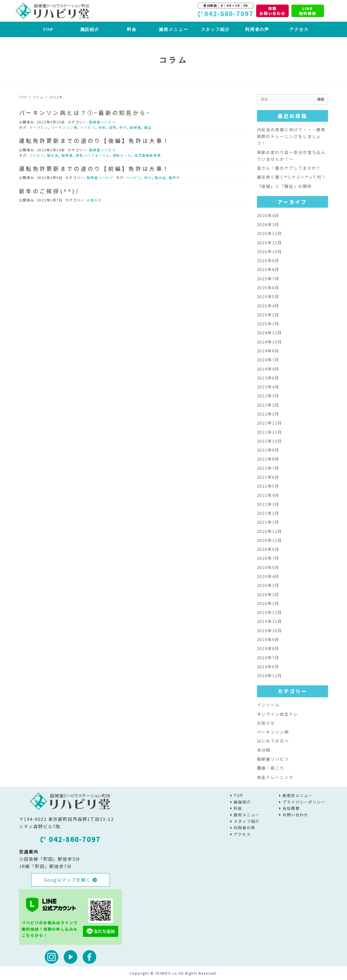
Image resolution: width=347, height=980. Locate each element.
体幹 (102, 127)
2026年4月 (268, 215)
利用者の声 (257, 29)
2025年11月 (270, 242)
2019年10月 (270, 630)
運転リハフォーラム (93, 155)
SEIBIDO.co (166, 973)
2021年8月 (268, 459)
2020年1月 (268, 603)
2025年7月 (268, 279)
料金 (132, 29)
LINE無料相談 (308, 11)
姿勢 (113, 127)
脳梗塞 (136, 127)
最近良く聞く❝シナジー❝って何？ (292, 177)
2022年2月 (268, 405)
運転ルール (122, 155)
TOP (48, 29)
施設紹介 (90, 29)
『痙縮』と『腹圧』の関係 (285, 186)
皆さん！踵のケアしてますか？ (289, 168)
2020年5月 (268, 567)
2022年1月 (268, 414)
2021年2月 (268, 513)
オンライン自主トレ (278, 714)
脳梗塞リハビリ (102, 122)
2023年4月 (268, 387)
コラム (38, 97)
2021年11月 (270, 432)
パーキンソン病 (64, 127)
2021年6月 (268, 477)
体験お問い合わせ (272, 11)
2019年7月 (268, 658)
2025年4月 (268, 306)
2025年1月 (268, 324)
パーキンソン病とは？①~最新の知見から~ (85, 113)
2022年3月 (268, 396)
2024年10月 (270, 342)
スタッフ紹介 (216, 29)
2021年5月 (268, 486)
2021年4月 (268, 495)
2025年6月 (268, 287)
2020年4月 (268, 576)
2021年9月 (268, 450)
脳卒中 (175, 177)
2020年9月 (268, 549)
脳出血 (53, 155)
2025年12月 (270, 233)
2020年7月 (268, 558)
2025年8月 (268, 269)
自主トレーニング (275, 777)
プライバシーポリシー (304, 802)
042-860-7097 (70, 839)
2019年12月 (270, 612)
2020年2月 (268, 594)
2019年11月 (270, 621)
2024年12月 (270, 332)
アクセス (299, 29)
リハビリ (88, 127)
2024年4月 (268, 369)
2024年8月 (268, 351)
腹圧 (148, 127)
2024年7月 (268, 360)
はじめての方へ (273, 741)
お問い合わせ (295, 815)
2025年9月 (268, 260)
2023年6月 (268, 378)
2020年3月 (268, 585)
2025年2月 (268, 315)
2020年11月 (270, 540)
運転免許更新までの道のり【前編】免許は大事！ (94, 168)
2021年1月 (268, 522)
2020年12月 (270, 531)
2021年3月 (268, 504)
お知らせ (94, 200)
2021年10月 (270, 441)
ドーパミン (39, 127)
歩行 (123, 127)
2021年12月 (270, 423)
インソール (269, 705)
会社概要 (291, 808)
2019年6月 (268, 666)
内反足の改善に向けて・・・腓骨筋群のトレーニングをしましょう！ (291, 136)
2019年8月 (268, 648)
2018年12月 (270, 675)
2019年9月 (268, 639)
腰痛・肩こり (271, 768)
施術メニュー (173, 29)
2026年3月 (268, 224)
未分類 (264, 750)
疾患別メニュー (298, 795)
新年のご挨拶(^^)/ (49, 191)
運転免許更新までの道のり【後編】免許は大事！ (94, 141)
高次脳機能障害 (148, 155)
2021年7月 (268, 468)
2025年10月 (270, 251)
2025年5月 (268, 296)
